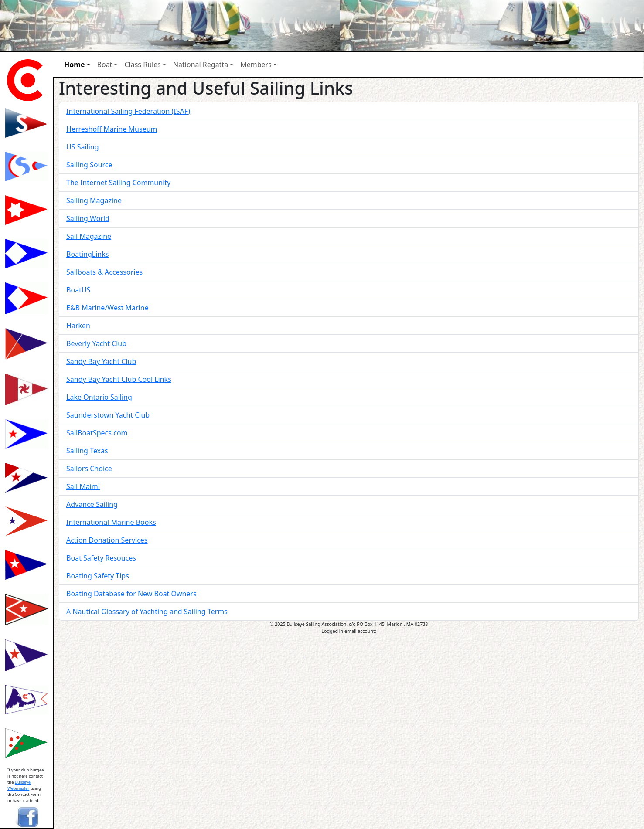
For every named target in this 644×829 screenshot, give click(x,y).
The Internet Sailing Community (118, 183)
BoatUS (78, 290)
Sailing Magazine (94, 200)
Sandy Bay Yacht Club (101, 361)
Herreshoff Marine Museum (112, 129)
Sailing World (88, 218)
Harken (78, 326)
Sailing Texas (87, 451)
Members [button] (256, 65)
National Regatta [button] (201, 65)
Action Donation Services (107, 540)
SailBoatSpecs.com (97, 433)
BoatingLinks (87, 254)
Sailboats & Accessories (104, 272)
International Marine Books (111, 522)
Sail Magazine (89, 236)
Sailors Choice (89, 469)
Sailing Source (89, 165)
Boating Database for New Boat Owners (131, 594)
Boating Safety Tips (98, 576)
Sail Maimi (83, 486)
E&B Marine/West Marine (107, 308)
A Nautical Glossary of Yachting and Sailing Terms (147, 612)
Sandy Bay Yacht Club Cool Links (119, 379)
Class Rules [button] (142, 65)
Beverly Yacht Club (96, 343)
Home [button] (74, 65)
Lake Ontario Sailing (99, 397)
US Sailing (83, 147)
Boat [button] (105, 65)
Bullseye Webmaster (19, 785)
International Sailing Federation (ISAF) (128, 111)
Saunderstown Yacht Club (108, 415)
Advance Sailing (92, 504)
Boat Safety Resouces (101, 558)
